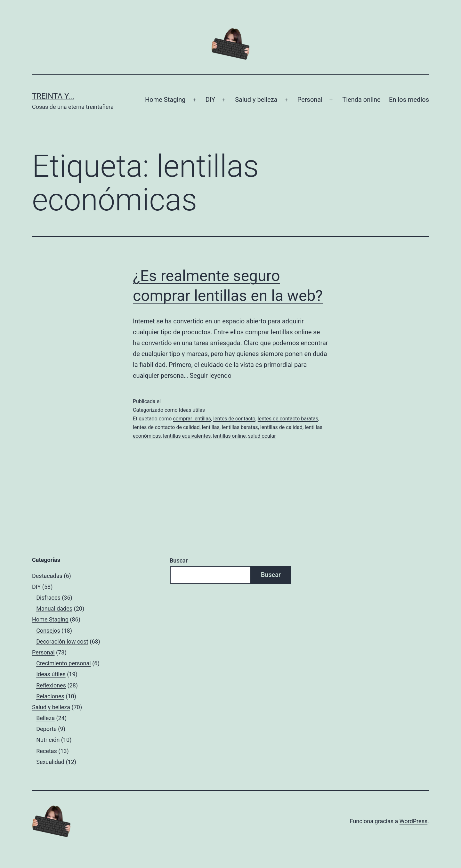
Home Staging (165, 100)
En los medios (409, 100)
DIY (210, 100)
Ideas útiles (192, 410)
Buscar (179, 560)
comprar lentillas (192, 419)
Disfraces (48, 598)
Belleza (45, 718)
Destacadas (47, 576)
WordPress (413, 821)
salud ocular (262, 436)
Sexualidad (50, 762)
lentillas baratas (240, 427)
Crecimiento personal (64, 663)
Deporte (46, 729)
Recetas (47, 751)
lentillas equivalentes (187, 436)
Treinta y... (53, 96)
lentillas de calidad (281, 427)
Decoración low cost (62, 641)
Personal (310, 100)
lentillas (211, 427)
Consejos (48, 631)
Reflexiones (51, 685)
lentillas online (229, 436)
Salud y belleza (256, 100)
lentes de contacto (234, 419)
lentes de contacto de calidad (166, 427)
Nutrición (48, 740)
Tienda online (361, 100)
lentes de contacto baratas (288, 419)
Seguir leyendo (210, 376)
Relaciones (50, 696)
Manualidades (54, 608)
